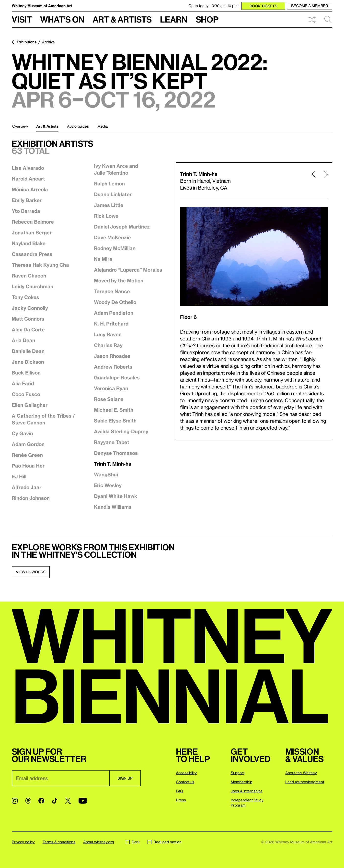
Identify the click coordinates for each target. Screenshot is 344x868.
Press (181, 800)
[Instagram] (15, 801)
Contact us (185, 782)
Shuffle (312, 20)
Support (238, 773)
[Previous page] (314, 181)
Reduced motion (165, 842)
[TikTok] (55, 801)
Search (328, 20)
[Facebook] (41, 801)
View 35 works (31, 572)
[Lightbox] (254, 256)
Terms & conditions (59, 842)
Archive (48, 42)
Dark (133, 842)
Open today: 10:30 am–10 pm (213, 6)
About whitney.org (99, 842)
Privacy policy (23, 842)
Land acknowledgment (305, 782)
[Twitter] (68, 801)
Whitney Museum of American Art (42, 6)
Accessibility (186, 773)
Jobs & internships (247, 791)
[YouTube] (83, 801)
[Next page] (324, 181)
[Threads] (28, 801)
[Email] (61, 778)
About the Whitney (301, 773)
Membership (241, 782)
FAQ (179, 791)
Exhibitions (27, 42)
